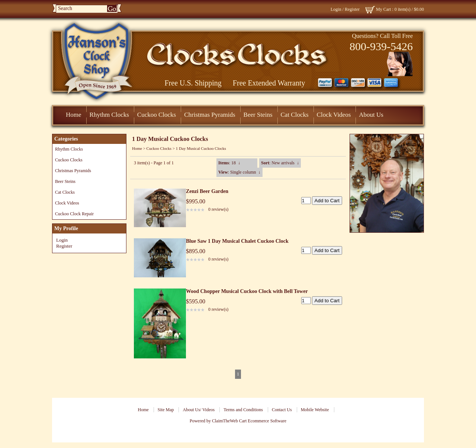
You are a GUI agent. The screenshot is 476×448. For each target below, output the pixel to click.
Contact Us (282, 410)
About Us (371, 115)
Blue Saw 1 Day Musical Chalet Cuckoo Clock (237, 241)
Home (74, 115)
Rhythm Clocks (109, 115)
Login (336, 9)
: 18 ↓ (229, 163)
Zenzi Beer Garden (207, 191)
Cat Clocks (295, 115)
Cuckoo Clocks (157, 115)
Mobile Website (315, 410)
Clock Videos (334, 115)
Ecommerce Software (267, 421)
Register (352, 9)
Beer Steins (258, 115)
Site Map (166, 410)
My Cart (383, 9)
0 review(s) (218, 209)
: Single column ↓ (239, 172)
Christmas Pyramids (210, 115)
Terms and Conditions (243, 410)
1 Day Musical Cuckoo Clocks (201, 148)
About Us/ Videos (199, 410)
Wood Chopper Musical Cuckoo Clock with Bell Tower (247, 291)
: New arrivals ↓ (280, 163)
